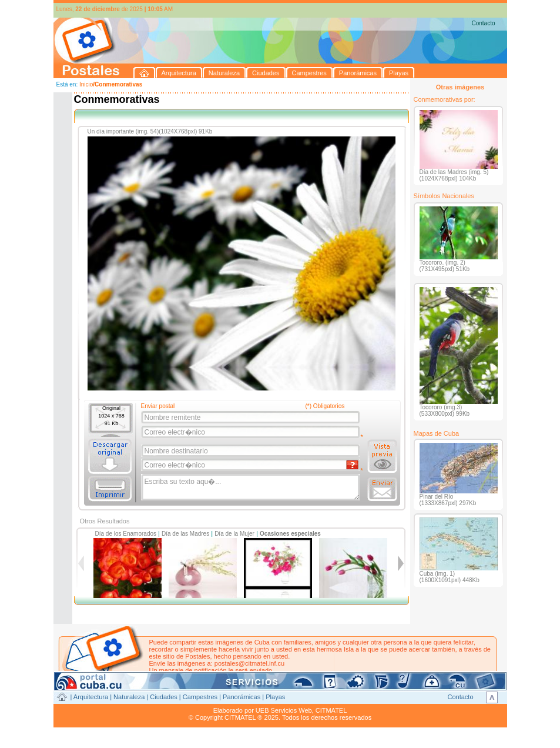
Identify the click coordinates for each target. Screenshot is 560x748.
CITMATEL (331, 710)
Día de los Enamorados (126, 534)
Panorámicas (242, 697)
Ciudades (163, 697)
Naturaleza (129, 697)
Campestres (200, 697)
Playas (275, 697)
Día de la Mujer (234, 534)
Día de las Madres (185, 534)
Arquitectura (91, 697)
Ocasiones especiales (290, 534)
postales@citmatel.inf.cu (249, 663)
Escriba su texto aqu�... (251, 487)
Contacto (483, 23)
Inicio (86, 84)
